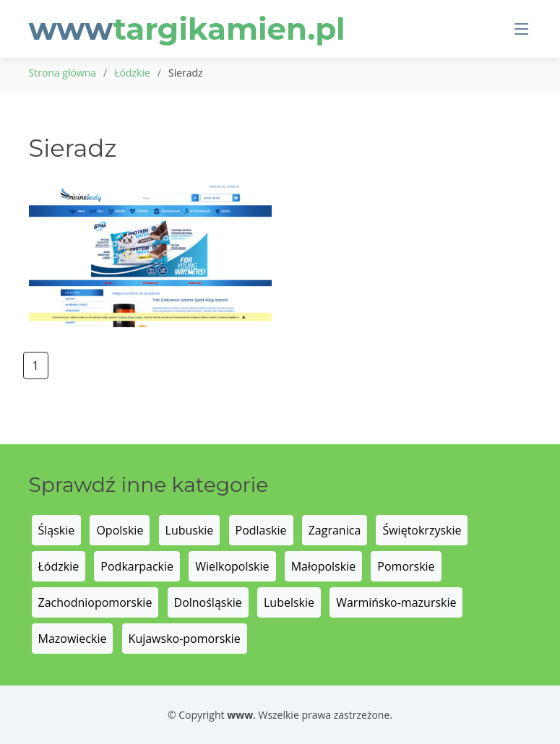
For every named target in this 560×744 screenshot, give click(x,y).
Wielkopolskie (232, 566)
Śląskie (57, 530)
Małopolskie (323, 566)
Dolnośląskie (208, 602)
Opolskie (120, 530)
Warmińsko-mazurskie (396, 602)
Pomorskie (406, 566)
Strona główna (63, 73)
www (187, 29)
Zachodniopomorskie (95, 602)
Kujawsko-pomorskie (185, 639)
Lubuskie (190, 530)
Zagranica (335, 530)
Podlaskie (261, 530)
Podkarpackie (137, 566)
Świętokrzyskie (422, 530)
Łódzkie (132, 73)
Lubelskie (289, 602)
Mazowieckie (73, 639)
